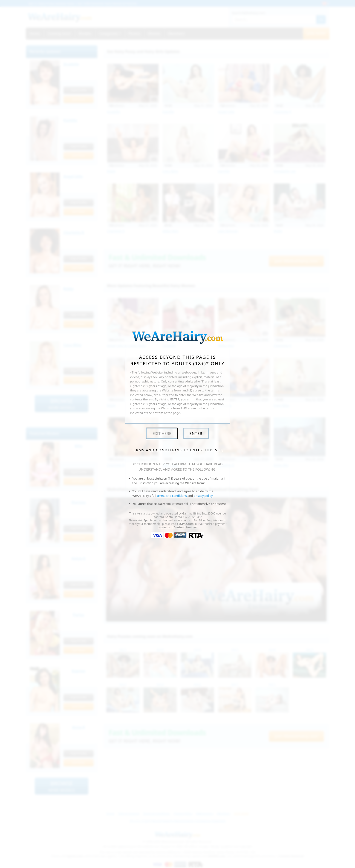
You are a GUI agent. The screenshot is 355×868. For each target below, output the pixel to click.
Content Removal (186, 527)
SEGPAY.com (185, 524)
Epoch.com (151, 520)
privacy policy (203, 496)
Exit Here (162, 433)
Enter (196, 433)
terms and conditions (172, 496)
